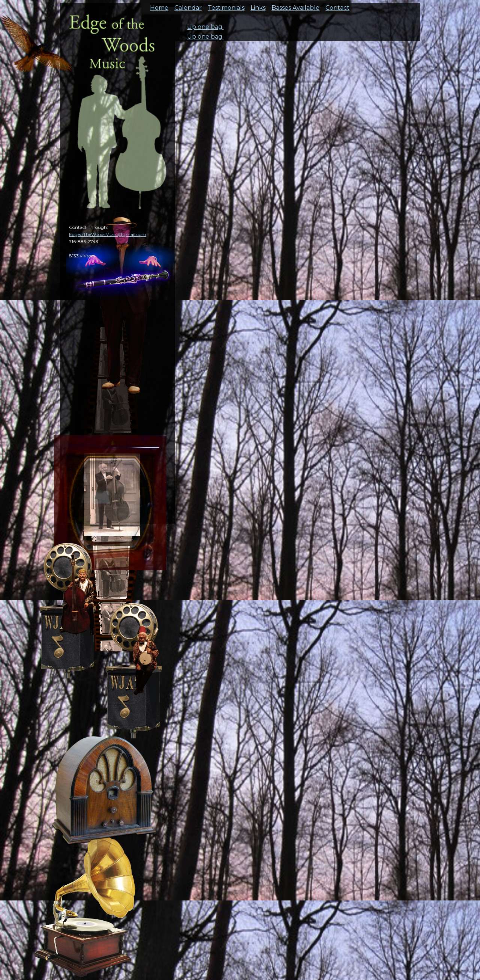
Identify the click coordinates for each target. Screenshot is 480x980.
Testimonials (226, 5)
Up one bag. (205, 27)
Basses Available (295, 5)
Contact (337, 5)
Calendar (188, 5)
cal (37, 49)
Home (159, 5)
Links (258, 5)
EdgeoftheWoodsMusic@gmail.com (108, 234)
